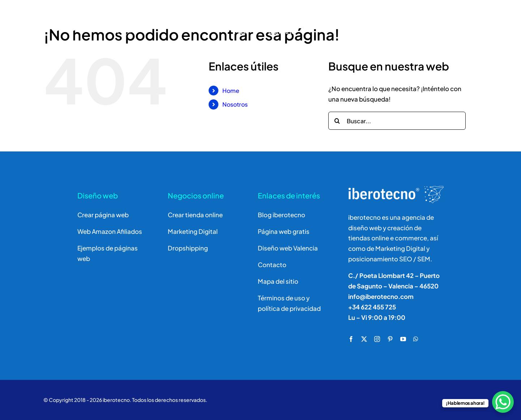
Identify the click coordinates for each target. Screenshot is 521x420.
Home (231, 91)
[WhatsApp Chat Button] (503, 402)
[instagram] (377, 339)
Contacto (272, 265)
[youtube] (403, 339)
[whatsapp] (416, 339)
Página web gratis (284, 231)
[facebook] (351, 339)
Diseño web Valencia (288, 248)
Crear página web (103, 215)
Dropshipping (188, 248)
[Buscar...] (397, 121)
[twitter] (364, 339)
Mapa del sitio (278, 281)
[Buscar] (418, 23)
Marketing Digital (193, 231)
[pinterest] (390, 339)
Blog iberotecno (281, 215)
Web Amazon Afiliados (110, 231)
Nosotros (235, 104)
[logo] (80, 13)
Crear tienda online (195, 215)
